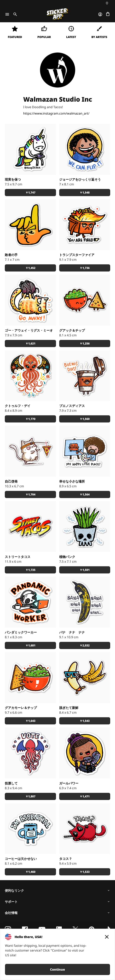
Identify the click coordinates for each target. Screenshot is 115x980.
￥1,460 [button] (30, 872)
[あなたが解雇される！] (85, 225)
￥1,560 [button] (85, 419)
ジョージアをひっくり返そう (80, 179)
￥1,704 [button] (30, 494)
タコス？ (66, 859)
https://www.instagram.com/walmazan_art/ (56, 113)
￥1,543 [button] (85, 721)
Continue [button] (57, 969)
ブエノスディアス (72, 406)
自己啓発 (11, 481)
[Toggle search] (14, 14)
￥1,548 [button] (85, 192)
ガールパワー (69, 783)
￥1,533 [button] (85, 872)
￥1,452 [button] (30, 268)
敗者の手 (11, 255)
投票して (11, 783)
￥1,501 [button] (85, 570)
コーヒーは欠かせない (21, 859)
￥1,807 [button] (30, 796)
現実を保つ (13, 179)
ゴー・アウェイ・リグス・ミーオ (29, 330)
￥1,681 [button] (30, 645)
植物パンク (67, 557)
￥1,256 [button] (85, 343)
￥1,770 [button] (30, 419)
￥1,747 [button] (30, 192)
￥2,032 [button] (85, 645)
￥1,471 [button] (85, 796)
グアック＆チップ (72, 330)
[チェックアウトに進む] (108, 14)
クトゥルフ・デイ (18, 406)
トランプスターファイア (77, 255)
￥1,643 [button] (30, 721)
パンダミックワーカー (21, 632)
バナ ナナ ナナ (72, 632)
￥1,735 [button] (30, 570)
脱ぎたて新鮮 (69, 708)
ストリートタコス (18, 557)
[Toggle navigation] (7, 14)
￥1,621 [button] (30, 343)
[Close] (107, 937)
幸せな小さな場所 (72, 481)
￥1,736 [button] (85, 268)
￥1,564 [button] (85, 494)
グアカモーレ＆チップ (21, 708)
